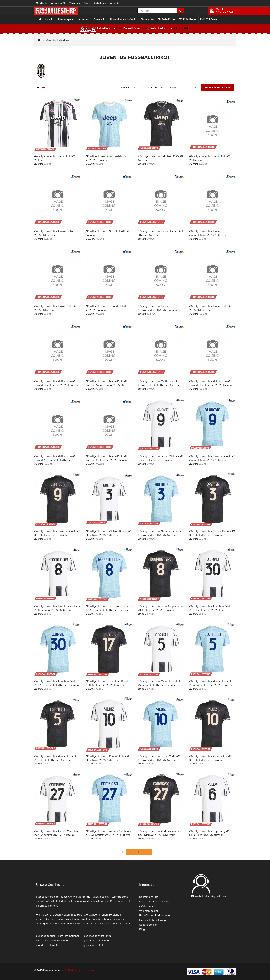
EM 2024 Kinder (167, 19)
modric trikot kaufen (48, 945)
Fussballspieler (66, 19)
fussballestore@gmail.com (210, 896)
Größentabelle (148, 906)
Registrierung (100, 3)
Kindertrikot (84, 19)
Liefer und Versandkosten (155, 902)
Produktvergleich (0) (218, 88)
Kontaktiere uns (149, 897)
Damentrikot (100, 19)
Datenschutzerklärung (153, 920)
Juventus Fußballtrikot (58, 40)
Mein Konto (41, 3)
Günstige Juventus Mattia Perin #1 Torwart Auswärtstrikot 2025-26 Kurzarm (106, 385)
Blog (142, 929)
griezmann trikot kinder (97, 941)
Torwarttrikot (148, 19)
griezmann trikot (93, 945)
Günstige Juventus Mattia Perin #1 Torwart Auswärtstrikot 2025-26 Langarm (55, 460)
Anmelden (115, 3)
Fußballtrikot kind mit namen (80, 970)
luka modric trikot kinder (98, 936)
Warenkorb (75, 3)
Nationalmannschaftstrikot (124, 19)
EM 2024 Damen (209, 19)
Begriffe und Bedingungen (155, 916)
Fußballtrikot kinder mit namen (63, 901)
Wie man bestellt (149, 911)
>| (147, 852)
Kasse (87, 3)
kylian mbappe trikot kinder (52, 941)
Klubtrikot (50, 19)
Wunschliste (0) (58, 3)
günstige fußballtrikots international (57, 936)
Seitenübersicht (149, 925)
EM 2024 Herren (188, 19)
